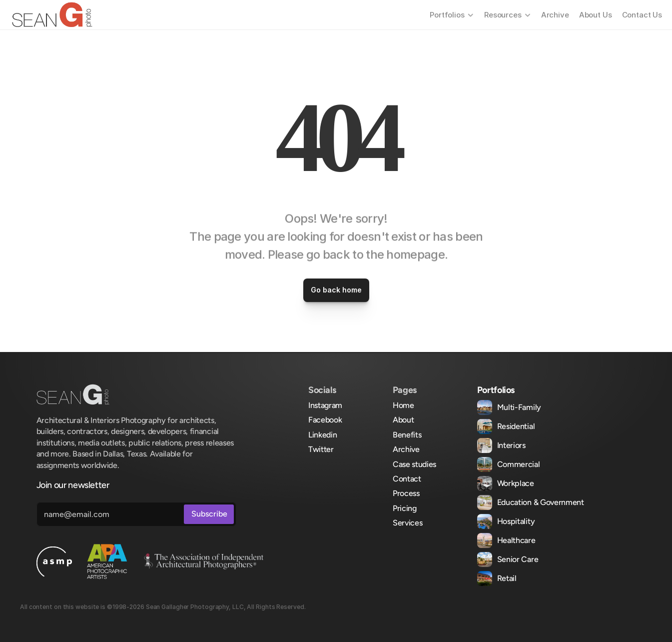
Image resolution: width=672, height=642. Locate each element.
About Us (596, 15)
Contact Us (642, 15)
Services (407, 523)
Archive (555, 15)
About (403, 420)
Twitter (321, 449)
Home (403, 405)
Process (406, 493)
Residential (516, 426)
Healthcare (516, 540)
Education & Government (541, 502)
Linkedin (323, 435)
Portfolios (496, 390)
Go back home (336, 290)
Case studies (414, 464)
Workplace (516, 483)
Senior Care (518, 559)
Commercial (519, 464)
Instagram (325, 405)
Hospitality (516, 521)
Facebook (325, 420)
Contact (407, 479)
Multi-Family (519, 407)
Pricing (405, 508)
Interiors (511, 445)
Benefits (407, 435)
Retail (507, 578)
